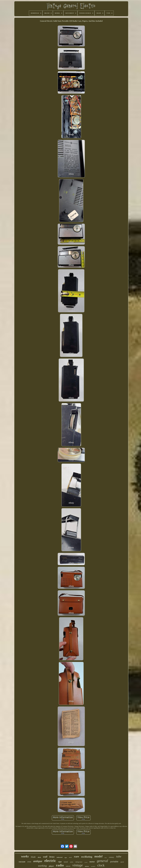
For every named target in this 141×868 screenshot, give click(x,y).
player (51, 866)
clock (101, 865)
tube (119, 856)
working (42, 866)
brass (52, 857)
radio (60, 865)
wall (45, 857)
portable (114, 862)
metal (70, 857)
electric (50, 861)
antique (38, 861)
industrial (60, 857)
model (98, 856)
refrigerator (79, 862)
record (86, 862)
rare (76, 857)
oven (29, 862)
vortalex (93, 866)
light (66, 858)
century (111, 857)
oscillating (87, 857)
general (102, 861)
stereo (87, 866)
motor (92, 862)
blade (33, 857)
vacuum (22, 862)
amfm (72, 862)
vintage (78, 865)
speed (122, 862)
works (25, 856)
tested (66, 862)
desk (39, 857)
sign (60, 862)
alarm (68, 866)
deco (106, 858)
